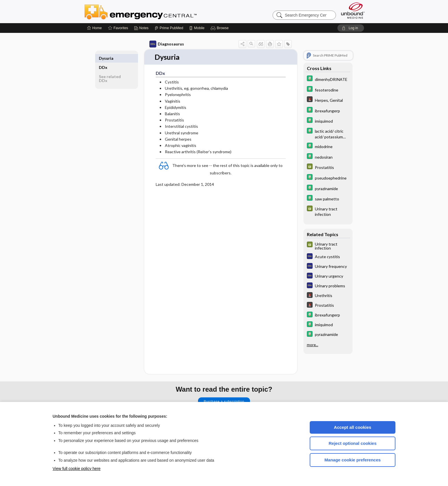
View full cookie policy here (77, 469)
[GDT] (328, 167)
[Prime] (169, 28)
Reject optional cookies (353, 443)
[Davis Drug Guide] (328, 79)
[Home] (94, 28)
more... (313, 345)
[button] (220, 28)
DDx (103, 58)
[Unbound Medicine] (353, 10)
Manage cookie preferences (353, 460)
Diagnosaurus (167, 44)
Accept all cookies (353, 427)
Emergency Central (155, 11)
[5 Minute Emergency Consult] (328, 100)
